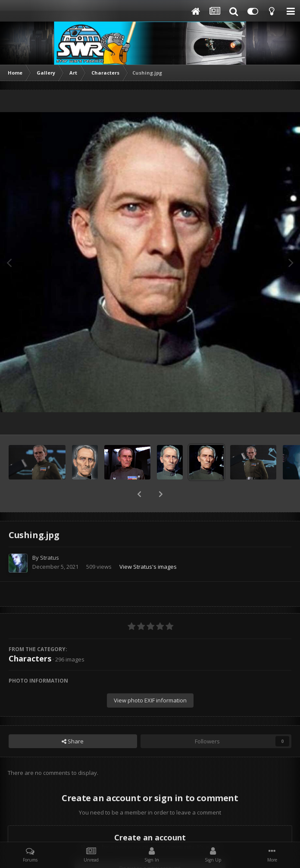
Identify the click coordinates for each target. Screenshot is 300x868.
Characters (30, 636)
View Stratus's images (148, 544)
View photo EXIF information (150, 678)
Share (73, 719)
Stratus (50, 535)
